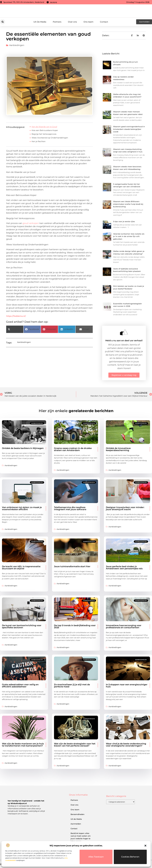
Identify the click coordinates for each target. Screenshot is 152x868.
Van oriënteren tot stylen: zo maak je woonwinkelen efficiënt (22, 508)
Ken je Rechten (39, 141)
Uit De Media (40, 22)
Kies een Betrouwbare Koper (45, 130)
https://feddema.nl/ (16, 316)
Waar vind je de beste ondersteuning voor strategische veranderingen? (126, 745)
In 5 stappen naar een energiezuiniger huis (127, 686)
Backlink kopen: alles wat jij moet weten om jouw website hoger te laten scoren (81, 837)
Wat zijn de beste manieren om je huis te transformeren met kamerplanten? (23, 745)
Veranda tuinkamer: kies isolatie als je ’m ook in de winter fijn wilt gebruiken (129, 236)
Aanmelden (76, 824)
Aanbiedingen (17, 45)
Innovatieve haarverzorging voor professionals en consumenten (124, 626)
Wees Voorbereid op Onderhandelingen (50, 138)
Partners (57, 22)
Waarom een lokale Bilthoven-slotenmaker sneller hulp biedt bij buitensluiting (128, 204)
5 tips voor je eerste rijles (124, 221)
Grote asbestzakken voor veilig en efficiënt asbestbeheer (20, 686)
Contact (104, 22)
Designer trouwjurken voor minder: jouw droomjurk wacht (125, 508)
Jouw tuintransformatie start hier (72, 566)
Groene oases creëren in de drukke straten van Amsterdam (73, 449)
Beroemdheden (78, 814)
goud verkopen (31, 223)
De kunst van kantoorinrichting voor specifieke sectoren (22, 626)
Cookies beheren (130, 857)
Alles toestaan (96, 857)
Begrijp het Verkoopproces (44, 134)
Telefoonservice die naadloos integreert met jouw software (70, 508)
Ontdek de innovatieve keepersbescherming (118, 449)
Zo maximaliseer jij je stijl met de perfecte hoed (72, 686)
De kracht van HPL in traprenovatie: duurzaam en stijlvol (21, 567)
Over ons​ (72, 22)
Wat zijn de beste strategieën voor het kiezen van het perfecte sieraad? (75, 745)
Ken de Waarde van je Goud (44, 127)
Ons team (88, 22)
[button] (145, 846)
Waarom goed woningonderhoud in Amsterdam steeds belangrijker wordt (129, 129)
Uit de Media (76, 819)
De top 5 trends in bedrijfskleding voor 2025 (75, 626)
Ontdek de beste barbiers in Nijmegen (23, 448)
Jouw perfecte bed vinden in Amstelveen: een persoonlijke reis (124, 567)
